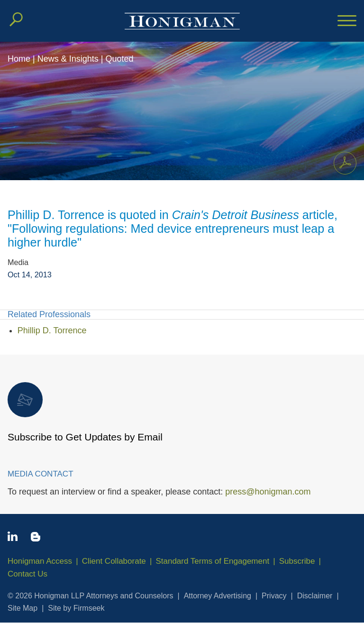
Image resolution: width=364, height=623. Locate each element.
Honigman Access (40, 561)
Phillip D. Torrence (52, 330)
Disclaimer (315, 596)
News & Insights (68, 59)
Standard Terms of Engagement (212, 561)
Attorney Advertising (218, 596)
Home (19, 59)
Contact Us (27, 574)
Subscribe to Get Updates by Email (85, 412)
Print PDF (342, 161)
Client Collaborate (114, 561)
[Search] (16, 19)
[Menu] (347, 21)
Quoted (119, 59)
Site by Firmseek (76, 608)
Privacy (274, 596)
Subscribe (297, 561)
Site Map (23, 608)
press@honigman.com (268, 492)
